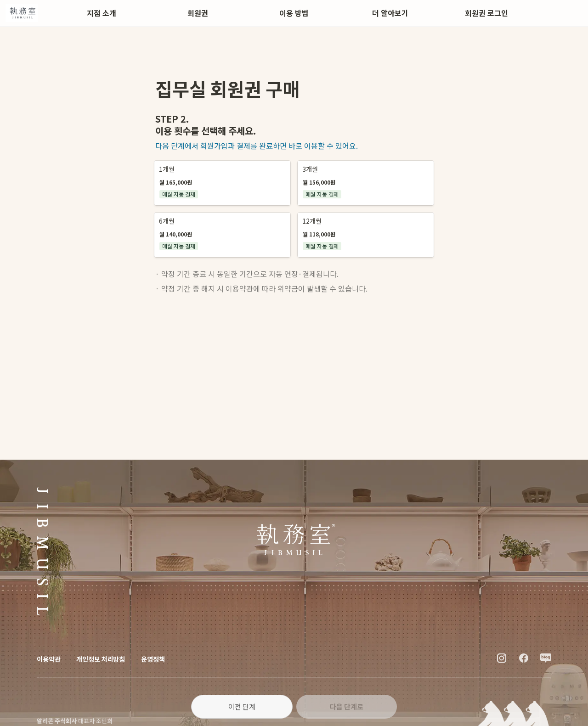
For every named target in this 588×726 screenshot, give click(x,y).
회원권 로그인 (486, 13)
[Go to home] (22, 13)
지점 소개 (102, 13)
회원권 (198, 13)
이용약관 (48, 659)
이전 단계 (242, 706)
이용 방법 (294, 13)
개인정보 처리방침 (101, 659)
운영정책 (153, 659)
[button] (222, 183)
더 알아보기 (390, 13)
